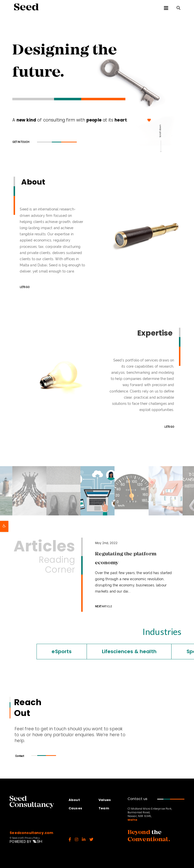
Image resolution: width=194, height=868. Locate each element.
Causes (75, 808)
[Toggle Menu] (106, 8)
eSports (37, 651)
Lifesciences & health (105, 651)
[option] (97, 491)
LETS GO (25, 287)
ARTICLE (104, 606)
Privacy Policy (32, 838)
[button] (4, 526)
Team (104, 808)
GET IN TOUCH (21, 142)
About (74, 800)
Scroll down (160, 131)
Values (105, 800)
